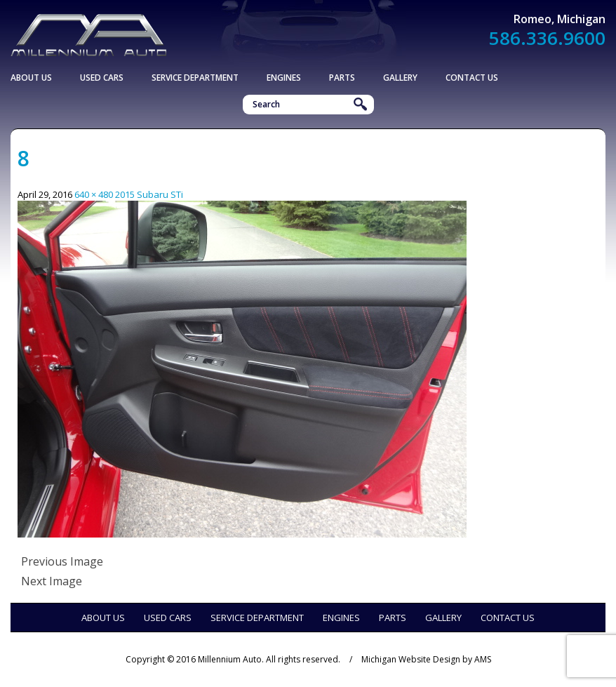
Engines (284, 78)
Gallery (400, 78)
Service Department (195, 78)
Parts (342, 78)
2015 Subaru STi (149, 194)
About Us (31, 78)
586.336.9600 (547, 38)
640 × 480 (94, 194)
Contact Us (472, 78)
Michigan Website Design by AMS (426, 659)
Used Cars (102, 78)
